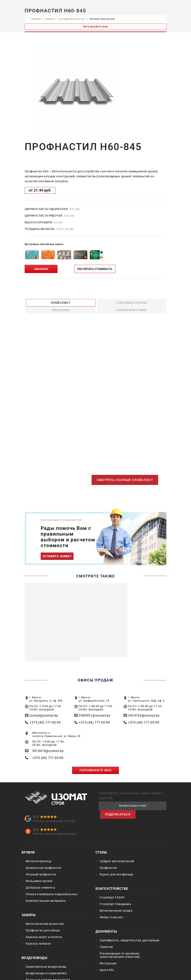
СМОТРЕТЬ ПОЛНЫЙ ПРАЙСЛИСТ (124, 473)
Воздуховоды (34, 951)
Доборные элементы (40, 880)
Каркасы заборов (38, 936)
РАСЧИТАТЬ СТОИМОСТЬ (95, 269)
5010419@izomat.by (48, 744)
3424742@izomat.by (144, 708)
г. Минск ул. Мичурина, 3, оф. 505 (46, 692)
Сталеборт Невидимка (115, 897)
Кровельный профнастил (43, 861)
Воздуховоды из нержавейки (46, 966)
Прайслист (42, 303)
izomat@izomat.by (44, 708)
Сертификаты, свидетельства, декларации (129, 933)
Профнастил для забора (43, 923)
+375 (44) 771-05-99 (45, 715)
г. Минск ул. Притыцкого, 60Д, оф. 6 (146, 692)
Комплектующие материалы (46, 894)
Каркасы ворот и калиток (44, 930)
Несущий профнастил (41, 867)
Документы (106, 925)
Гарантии (106, 940)
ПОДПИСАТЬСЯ (118, 807)
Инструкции (108, 956)
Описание (113, 303)
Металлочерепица (39, 854)
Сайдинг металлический (117, 854)
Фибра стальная (111, 910)
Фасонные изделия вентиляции (48, 973)
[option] (77, 90)
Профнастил (108, 861)
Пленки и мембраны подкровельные (52, 887)
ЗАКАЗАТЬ (41, 269)
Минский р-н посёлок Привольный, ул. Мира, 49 (56, 727)
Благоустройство (112, 882)
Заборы (29, 908)
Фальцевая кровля (39, 874)
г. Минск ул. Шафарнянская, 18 (94, 692)
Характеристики (149, 303)
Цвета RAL (107, 963)
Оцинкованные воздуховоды (46, 959)
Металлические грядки (116, 903)
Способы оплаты (78, 303)
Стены (101, 846)
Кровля (28, 846)
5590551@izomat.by (94, 708)
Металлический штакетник (45, 917)
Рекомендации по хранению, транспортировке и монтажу (120, 948)
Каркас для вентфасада (116, 867)
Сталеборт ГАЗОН (112, 890)
